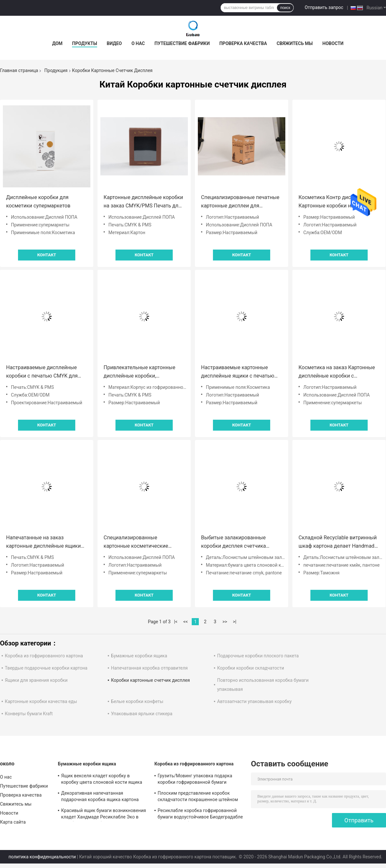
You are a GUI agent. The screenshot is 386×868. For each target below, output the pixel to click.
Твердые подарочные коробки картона (46, 668)
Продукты (85, 43)
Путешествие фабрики (182, 43)
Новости (333, 43)
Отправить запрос (324, 7)
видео (114, 43)
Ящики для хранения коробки (36, 680)
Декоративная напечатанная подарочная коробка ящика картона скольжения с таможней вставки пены (103, 797)
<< (186, 622)
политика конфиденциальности (42, 857)
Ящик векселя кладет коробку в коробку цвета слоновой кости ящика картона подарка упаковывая (102, 780)
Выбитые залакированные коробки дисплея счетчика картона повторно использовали (241, 542)
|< (176, 622)
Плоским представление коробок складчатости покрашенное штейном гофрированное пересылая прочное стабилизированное (198, 797)
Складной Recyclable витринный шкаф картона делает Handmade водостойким (338, 542)
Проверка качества (243, 43)
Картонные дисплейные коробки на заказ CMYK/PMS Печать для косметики (143, 202)
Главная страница (19, 70)
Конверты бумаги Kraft (29, 714)
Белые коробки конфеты (137, 701)
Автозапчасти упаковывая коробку (254, 701)
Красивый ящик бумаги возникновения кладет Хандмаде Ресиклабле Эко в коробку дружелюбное (104, 815)
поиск (285, 8)
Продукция (56, 70)
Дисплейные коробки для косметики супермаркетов (38, 201)
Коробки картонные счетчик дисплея (150, 680)
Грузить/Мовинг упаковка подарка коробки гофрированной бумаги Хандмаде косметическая (195, 780)
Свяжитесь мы (295, 43)
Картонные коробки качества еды (41, 701)
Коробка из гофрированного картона (44, 656)
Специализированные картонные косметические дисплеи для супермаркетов (138, 542)
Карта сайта (13, 822)
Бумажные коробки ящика (139, 656)
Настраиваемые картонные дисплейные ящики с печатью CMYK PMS (238, 372)
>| (235, 622)
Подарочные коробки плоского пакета (258, 656)
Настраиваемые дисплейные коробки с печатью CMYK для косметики (42, 372)
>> (225, 622)
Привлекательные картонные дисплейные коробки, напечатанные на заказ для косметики (139, 372)
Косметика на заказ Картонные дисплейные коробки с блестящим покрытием (337, 372)
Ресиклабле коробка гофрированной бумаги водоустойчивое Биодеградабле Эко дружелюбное (200, 815)
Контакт (47, 255)
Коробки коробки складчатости (251, 668)
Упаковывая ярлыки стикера (142, 714)
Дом (57, 43)
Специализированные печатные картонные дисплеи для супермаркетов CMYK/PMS (240, 202)
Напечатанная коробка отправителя (149, 668)
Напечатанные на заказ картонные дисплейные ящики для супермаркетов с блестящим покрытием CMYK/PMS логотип (46, 542)
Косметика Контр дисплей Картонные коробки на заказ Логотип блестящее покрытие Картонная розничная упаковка (337, 202)
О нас (138, 43)
